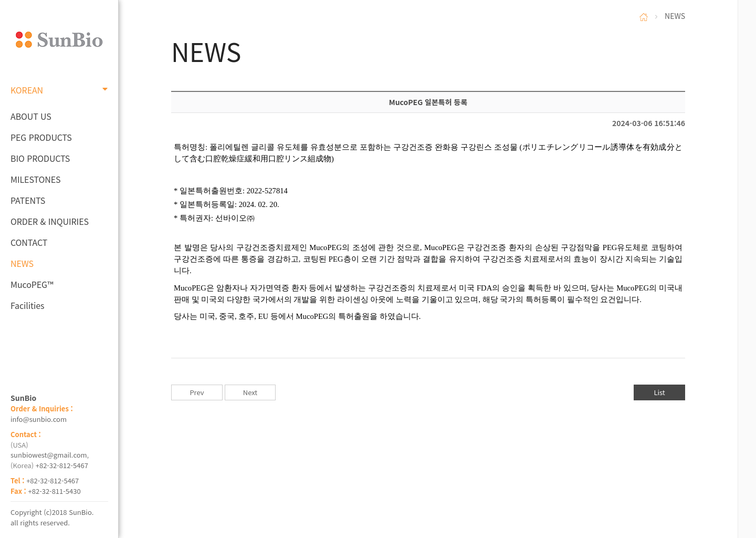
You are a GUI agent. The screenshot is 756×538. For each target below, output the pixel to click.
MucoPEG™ (32, 284)
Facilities (28, 305)
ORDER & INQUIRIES (50, 221)
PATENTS (28, 200)
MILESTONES (35, 179)
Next (250, 392)
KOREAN (59, 90)
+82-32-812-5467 (62, 465)
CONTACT (29, 242)
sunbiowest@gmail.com (49, 455)
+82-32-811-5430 (55, 491)
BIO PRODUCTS (40, 158)
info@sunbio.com (39, 419)
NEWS (22, 263)
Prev (197, 392)
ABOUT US (31, 116)
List (659, 392)
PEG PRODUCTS (41, 137)
